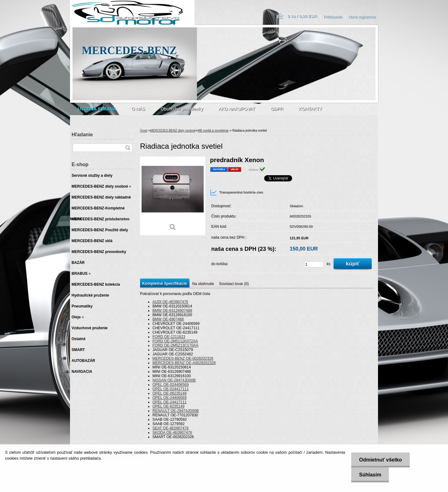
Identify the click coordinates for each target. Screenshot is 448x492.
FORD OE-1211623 (169, 337)
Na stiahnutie (203, 284)
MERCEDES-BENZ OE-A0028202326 (184, 363)
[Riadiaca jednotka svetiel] (173, 196)
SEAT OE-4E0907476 (170, 428)
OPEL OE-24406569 (170, 398)
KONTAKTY (310, 109)
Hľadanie (82, 135)
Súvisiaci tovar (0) (234, 284)
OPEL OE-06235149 (170, 393)
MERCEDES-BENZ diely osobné (173, 131)
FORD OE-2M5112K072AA (175, 341)
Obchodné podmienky (182, 109)
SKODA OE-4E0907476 (172, 433)
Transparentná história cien (237, 192)
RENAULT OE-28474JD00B (176, 411)
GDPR (277, 109)
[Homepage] (97, 109)
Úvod (144, 131)
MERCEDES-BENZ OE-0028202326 (183, 358)
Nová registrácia (362, 17)
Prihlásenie (333, 17)
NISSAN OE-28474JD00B (174, 380)
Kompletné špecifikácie (165, 283)
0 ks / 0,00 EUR (302, 16)
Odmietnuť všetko (380, 460)
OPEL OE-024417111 (170, 389)
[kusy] (314, 264)
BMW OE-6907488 (168, 319)
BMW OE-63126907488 (172, 311)
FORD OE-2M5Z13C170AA (175, 345)
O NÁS (138, 109)
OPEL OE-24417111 (170, 402)
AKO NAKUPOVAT (237, 109)
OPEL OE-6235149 (168, 406)
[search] (128, 148)
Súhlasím (370, 475)
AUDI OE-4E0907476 (170, 302)
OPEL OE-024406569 (170, 385)
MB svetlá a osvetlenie (213, 131)
